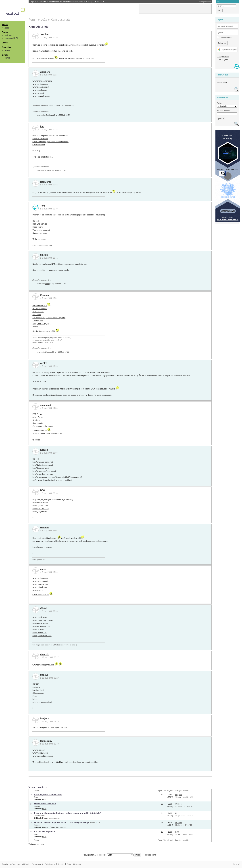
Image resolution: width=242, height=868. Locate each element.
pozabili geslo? (223, 59)
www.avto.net (38, 93)
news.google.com (104, 395)
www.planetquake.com (42, 636)
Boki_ (36, 834)
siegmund (46, 405)
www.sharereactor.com (42, 81)
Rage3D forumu (60, 727)
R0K (177, 832)
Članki (5, 43)
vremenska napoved (74, 375)
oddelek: (116, 855)
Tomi (47, 170)
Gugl (34, 192)
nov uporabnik (223, 57)
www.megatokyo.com (41, 96)
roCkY (44, 363)
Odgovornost (37, 864)
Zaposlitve (7, 47)
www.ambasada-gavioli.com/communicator (50, 142)
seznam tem (222, 82)
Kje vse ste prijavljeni (45, 832)
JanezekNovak (40, 816)
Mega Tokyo (38, 227)
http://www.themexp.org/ (43, 474)
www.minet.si (38, 629)
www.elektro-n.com (40, 509)
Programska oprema (51, 818)
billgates (179, 795)
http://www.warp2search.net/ (44, 471)
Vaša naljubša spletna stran (48, 794)
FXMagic (38, 806)
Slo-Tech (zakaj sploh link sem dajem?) (49, 318)
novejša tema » (151, 855)
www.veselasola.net (41, 595)
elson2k (45, 654)
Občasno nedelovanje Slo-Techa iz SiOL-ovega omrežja (62, 822)
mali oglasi (9, 35)
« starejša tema (89, 855)
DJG (43, 490)
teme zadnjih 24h (12, 38)
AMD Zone (46, 324)
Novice (5, 25)
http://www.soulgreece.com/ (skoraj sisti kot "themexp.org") (57, 477)
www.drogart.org (39, 620)
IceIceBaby (46, 741)
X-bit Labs (37, 324)
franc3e (44, 675)
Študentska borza (40, 233)
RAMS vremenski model (54, 375)
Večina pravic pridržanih (20, 864)
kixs (177, 813)
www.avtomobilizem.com (43, 756)
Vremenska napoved (41, 230)
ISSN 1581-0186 (74, 864)
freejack (45, 718)
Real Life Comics (40, 224)
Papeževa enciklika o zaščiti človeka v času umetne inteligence (67, 2)
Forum (5, 32)
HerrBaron (46, 182)
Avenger (179, 804)
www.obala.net (39, 145)
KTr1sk (44, 450)
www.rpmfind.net (39, 633)
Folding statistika (40, 306)
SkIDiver (45, 34)
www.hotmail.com (40, 587)
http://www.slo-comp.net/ (43, 462)
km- (42, 126)
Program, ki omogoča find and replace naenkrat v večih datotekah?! (68, 813)
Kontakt (61, 864)
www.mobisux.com (40, 584)
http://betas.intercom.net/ (43, 465)
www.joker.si (38, 590)
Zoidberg (45, 72)
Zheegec (45, 295)
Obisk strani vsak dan (45, 804)
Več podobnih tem (36, 844)
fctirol (36, 797)
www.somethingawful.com (43, 665)
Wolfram (45, 528)
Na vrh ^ (237, 864)
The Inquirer (38, 321)
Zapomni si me (224, 37)
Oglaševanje (50, 864)
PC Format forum (40, 309)
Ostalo (5, 55)
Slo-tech (36, 221)
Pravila (5, 864)
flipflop (44, 255)
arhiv (7, 28)
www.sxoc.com (39, 750)
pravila (7, 58)
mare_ (44, 569)
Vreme (35, 327)
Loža (44, 799)
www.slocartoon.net (41, 87)
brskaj (7, 50)
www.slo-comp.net (40, 581)
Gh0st (44, 608)
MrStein (178, 823)
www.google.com (40, 90)
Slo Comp (37, 315)
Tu (81, 192)
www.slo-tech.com (40, 84)
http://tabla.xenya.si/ (41, 468)
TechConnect (38, 312)
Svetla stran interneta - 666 (44, 331)
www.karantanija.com (41, 626)
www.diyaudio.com (40, 505)
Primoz (37, 825)
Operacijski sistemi (58, 827)
